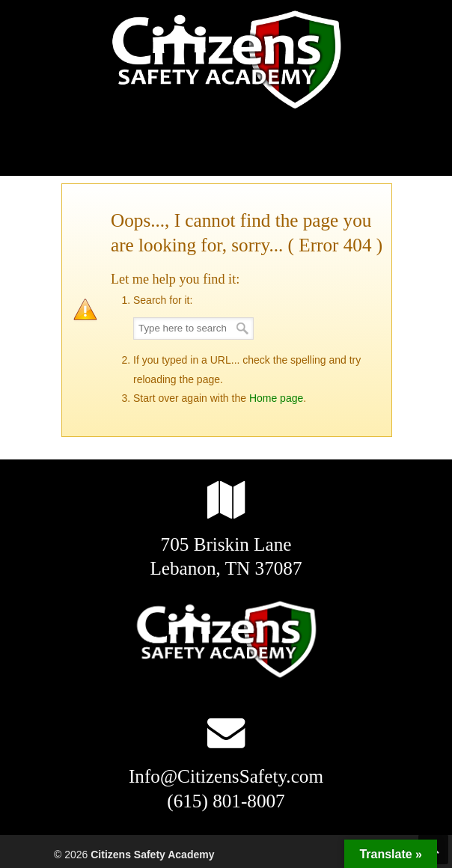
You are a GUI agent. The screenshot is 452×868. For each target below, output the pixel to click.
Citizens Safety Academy (226, 61)
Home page (276, 398)
